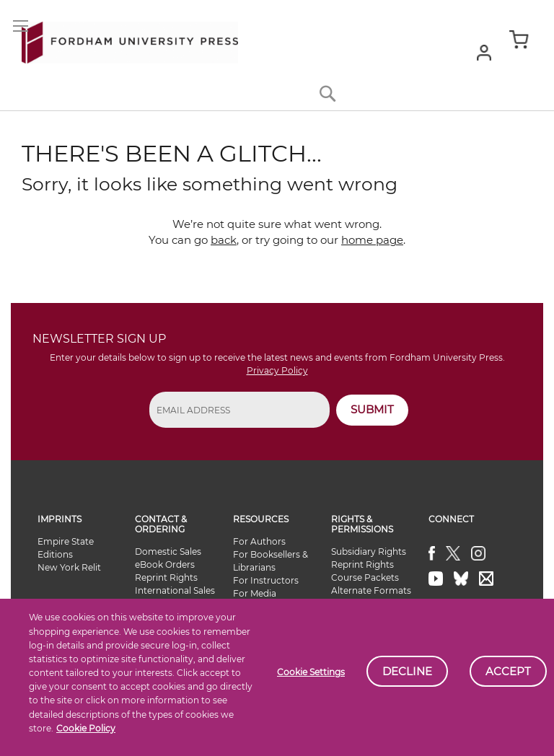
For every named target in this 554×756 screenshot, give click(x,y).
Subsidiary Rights (369, 551)
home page (372, 240)
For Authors (259, 541)
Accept (508, 671)
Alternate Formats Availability (371, 597)
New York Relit (69, 567)
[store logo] (130, 40)
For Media (255, 593)
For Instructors (266, 580)
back (224, 240)
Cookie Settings (311, 672)
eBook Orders (165, 564)
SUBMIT (372, 409)
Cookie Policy (86, 728)
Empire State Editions (66, 548)
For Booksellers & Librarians (271, 561)
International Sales (175, 590)
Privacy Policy (277, 370)
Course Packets (365, 577)
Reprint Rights (166, 577)
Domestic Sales (168, 551)
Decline (407, 671)
